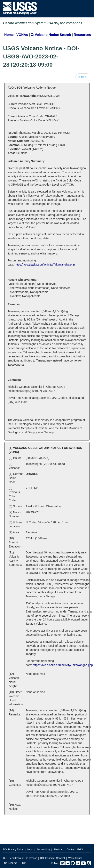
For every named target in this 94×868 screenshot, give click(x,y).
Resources (82, 35)
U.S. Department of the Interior (20, 858)
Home (9, 35)
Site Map (58, 850)
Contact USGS (75, 850)
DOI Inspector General (53, 858)
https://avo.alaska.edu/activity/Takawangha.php (45, 265)
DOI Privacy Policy (13, 850)
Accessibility (43, 850)
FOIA (23, 863)
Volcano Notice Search (51, 35)
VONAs (22, 35)
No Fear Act (11, 863)
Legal (30, 850)
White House (75, 858)
